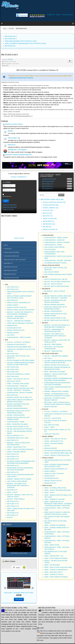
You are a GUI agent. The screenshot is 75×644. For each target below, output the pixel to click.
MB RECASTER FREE (49, 179)
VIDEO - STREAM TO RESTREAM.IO (56, 570)
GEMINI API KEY (12, 326)
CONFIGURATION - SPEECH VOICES (19, 337)
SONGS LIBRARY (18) (50, 208)
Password (3, 191)
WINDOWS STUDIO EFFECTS (17, 345)
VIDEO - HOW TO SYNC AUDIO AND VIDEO (58, 567)
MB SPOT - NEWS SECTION (53, 351)
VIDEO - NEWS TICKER (52, 545)
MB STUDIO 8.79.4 (13, 454)
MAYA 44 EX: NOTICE (14, 381)
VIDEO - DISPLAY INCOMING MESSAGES (20, 449)
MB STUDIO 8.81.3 (13, 287)
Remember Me (7, 196)
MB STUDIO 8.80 (12, 395)
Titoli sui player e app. (14, 138)
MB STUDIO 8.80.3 (13, 376)
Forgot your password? (10, 205)
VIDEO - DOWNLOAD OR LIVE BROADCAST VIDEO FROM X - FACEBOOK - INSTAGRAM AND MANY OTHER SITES (58, 504)
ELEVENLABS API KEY (14, 328)
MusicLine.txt (12, 145)
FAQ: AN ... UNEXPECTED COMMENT (19, 321)
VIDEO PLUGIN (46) (50, 218)
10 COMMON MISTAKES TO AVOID (55, 263)
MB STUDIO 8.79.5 (13, 457)
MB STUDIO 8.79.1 (13, 472)
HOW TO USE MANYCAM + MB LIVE (56, 279)
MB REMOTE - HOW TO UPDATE (55, 291)
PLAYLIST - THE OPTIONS (53, 418)
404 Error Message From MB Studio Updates (21, 360)
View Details (19, 599)
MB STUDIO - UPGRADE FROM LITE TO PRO (19, 593)
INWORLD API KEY (13, 333)
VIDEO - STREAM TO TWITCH (54, 574)
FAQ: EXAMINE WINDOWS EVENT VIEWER (58, 274)
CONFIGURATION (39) (51, 205)
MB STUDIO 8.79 (12, 490)
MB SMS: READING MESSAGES (17, 408)
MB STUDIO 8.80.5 (13, 369)
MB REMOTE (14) (49, 224)
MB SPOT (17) (48, 216)
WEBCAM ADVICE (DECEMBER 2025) (19, 347)
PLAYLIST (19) (48, 210)
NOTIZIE (11, 29)
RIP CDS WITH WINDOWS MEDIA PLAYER (58, 451)
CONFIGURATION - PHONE (16, 422)
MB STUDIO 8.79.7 (13, 440)
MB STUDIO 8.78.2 (13, 506)
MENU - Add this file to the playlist (17, 424)
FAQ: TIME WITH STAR (52, 425)
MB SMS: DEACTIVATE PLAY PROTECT (20, 429)
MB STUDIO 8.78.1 (13, 513)
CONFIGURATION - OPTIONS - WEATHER (58, 261)
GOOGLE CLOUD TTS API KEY (17, 307)
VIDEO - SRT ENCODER (52, 565)
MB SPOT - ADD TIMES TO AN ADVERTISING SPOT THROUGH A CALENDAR (18, 486)
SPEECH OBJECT (13, 305)
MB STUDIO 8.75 (47, 189)
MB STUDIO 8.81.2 (13, 289)
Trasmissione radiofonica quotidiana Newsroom (18, 155)
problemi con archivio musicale (14, 124)
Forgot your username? (10, 207)
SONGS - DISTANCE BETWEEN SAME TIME (58, 453)
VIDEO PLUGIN (19, 238)
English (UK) (51, 15)
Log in (6, 201)
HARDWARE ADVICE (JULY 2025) (18, 438)
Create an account (8, 209)
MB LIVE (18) (47, 213)
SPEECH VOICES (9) (50, 229)
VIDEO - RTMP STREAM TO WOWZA (56, 577)
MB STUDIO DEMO (48, 181)
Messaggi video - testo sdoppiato (17, 150)
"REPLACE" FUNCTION (52, 434)
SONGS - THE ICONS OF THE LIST (18, 379)
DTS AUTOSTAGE (50, 249)
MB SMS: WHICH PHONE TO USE (18, 427)
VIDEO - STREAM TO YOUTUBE (54, 499)
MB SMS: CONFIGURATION (16, 415)
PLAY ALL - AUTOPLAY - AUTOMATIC (19, 342)
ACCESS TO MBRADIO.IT (19, 177)
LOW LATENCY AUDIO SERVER (17, 481)
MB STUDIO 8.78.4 (13, 501)
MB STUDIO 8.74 (47, 186)
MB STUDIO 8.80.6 (13, 367)
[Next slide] (33, 588)
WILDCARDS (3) (48, 221)
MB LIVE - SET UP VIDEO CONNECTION (57, 282)
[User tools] (70, 61)
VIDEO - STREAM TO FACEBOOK (55, 525)
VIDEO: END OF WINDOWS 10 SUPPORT (20, 323)
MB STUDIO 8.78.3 (13, 504)
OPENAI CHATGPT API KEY (16, 330)
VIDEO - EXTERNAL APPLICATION (18, 384)
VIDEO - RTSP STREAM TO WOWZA (56, 558)
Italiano (59, 15)
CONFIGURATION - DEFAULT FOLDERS (20, 393)
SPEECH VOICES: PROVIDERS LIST (19, 303)
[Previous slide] (5, 588)
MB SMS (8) (47, 227)
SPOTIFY (10, 518)
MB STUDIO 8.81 (12, 300)
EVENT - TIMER (49, 427)
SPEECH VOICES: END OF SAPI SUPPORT (21, 310)
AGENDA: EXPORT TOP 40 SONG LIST (19, 397)
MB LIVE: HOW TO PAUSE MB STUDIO (57, 286)
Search (61, 195)
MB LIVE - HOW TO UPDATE (53, 284)
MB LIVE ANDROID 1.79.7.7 (16, 436)
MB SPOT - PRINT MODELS (16, 499)
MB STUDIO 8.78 (12, 515)
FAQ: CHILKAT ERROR (51, 272)
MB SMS (10, 131)
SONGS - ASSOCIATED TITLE (16, 447)
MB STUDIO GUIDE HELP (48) (52, 199)
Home (5, 29)
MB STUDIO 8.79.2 (13, 466)
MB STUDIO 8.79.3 (13, 459)
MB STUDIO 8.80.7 (13, 354)
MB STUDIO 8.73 (47, 184)
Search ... (39, 194)
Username (3, 187)
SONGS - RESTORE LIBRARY (17, 452)
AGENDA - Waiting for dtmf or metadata (19, 479)
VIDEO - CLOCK (12, 492)
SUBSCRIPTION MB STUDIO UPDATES (21, 78)
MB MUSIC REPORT (51, 448)
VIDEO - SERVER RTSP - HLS (54, 556)
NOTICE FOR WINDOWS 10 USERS (18, 374)
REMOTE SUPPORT (51, 407)
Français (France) (67, 15)
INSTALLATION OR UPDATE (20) (54, 202)
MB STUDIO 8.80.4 (13, 372)
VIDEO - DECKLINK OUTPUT (53, 572)
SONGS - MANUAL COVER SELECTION (57, 455)
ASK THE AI (11, 335)
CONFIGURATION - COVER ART (17, 386)
